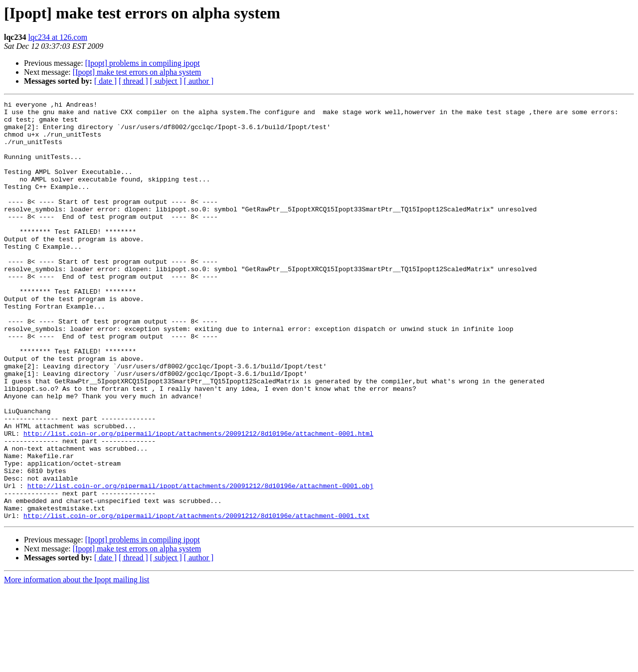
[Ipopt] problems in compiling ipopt (143, 63)
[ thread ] (133, 81)
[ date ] (105, 81)
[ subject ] (166, 81)
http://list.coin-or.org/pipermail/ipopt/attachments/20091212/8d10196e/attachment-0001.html (198, 501)
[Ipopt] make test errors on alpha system (137, 72)
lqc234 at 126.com (58, 37)
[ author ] (199, 81)
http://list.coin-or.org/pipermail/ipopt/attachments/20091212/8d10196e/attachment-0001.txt (196, 599)
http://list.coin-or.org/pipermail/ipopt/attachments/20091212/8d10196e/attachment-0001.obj (200, 563)
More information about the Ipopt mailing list (77, 663)
